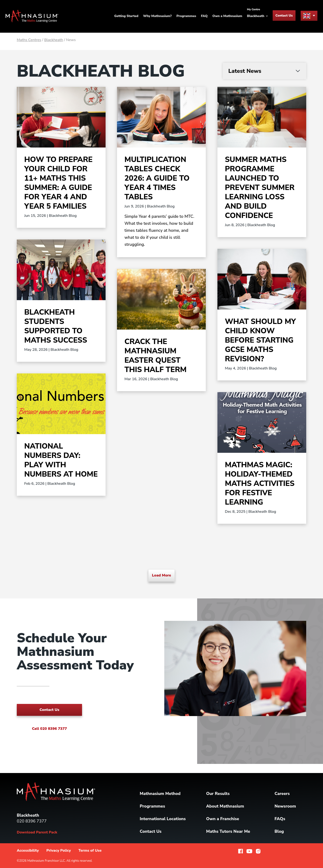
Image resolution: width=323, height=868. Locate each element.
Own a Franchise (223, 819)
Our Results (218, 794)
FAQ (204, 16)
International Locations (163, 819)
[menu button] (309, 16)
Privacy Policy (59, 850)
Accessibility (28, 850)
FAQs (280, 819)
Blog (279, 831)
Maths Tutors (228, 831)
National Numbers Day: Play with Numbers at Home (61, 460)
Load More (161, 575)
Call (49, 729)
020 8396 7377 (32, 821)
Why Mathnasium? (157, 16)
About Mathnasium (225, 806)
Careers (282, 794)
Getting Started (126, 16)
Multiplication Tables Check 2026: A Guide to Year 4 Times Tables (157, 178)
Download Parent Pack (37, 832)
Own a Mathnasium (227, 16)
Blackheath (54, 40)
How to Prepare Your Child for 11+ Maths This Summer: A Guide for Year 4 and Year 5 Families (58, 183)
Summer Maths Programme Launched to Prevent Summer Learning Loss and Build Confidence (260, 188)
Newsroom (285, 806)
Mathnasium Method (160, 794)
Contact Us (284, 16)
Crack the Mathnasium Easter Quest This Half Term (155, 356)
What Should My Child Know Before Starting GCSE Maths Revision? (260, 340)
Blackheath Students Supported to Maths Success (56, 326)
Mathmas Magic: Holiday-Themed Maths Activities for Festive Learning (260, 483)
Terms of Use (90, 850)
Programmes (186, 16)
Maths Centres (29, 40)
